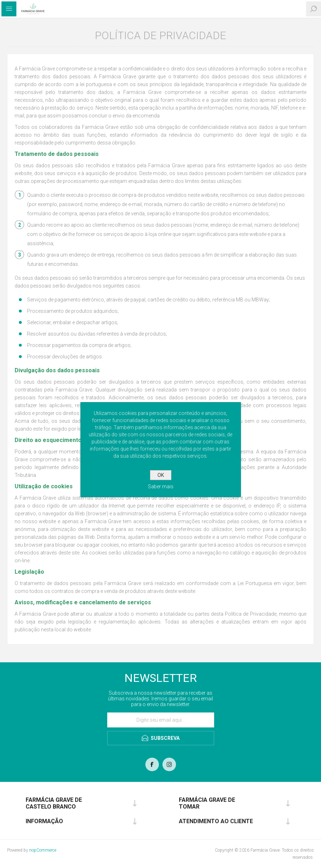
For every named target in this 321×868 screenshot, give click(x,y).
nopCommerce (43, 850)
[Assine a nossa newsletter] (161, 720)
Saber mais (161, 486)
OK (161, 475)
